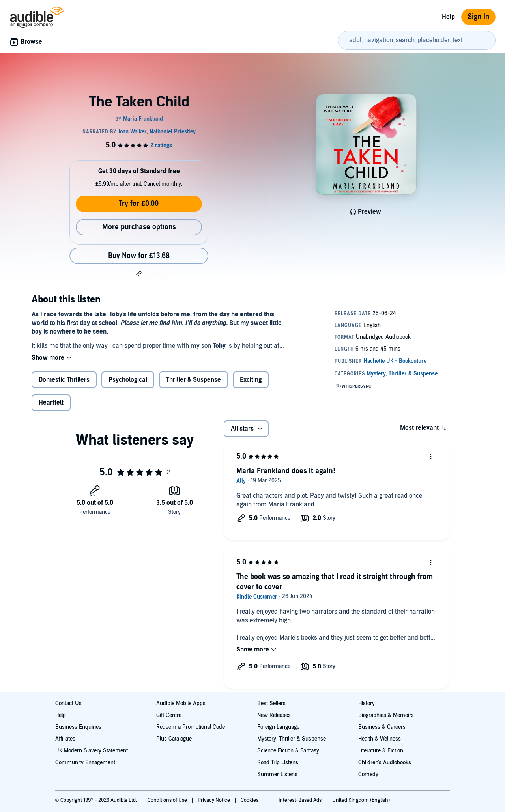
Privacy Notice (214, 800)
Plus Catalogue (174, 739)
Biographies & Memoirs (386, 715)
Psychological (128, 380)
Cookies (250, 800)
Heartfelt (51, 403)
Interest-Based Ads (301, 800)
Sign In (478, 17)
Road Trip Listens (278, 763)
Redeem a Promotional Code (191, 727)
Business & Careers (382, 727)
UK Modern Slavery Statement (92, 751)
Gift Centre (169, 715)
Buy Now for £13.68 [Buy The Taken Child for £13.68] (139, 256)
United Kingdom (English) (361, 800)
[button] (139, 274)
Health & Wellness (380, 739)
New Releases (274, 715)
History (367, 703)
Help (448, 17)
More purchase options (139, 227)
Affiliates (65, 739)
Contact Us (68, 703)
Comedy (368, 774)
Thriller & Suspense (194, 380)
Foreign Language (278, 727)
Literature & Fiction (381, 751)
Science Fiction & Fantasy (288, 751)
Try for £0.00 (139, 204)
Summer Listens (277, 774)
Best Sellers (271, 703)
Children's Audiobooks (385, 763)
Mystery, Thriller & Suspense (292, 739)
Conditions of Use (168, 800)
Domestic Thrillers (64, 380)
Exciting (251, 380)
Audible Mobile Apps (181, 703)
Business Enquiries (78, 727)
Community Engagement (85, 763)
